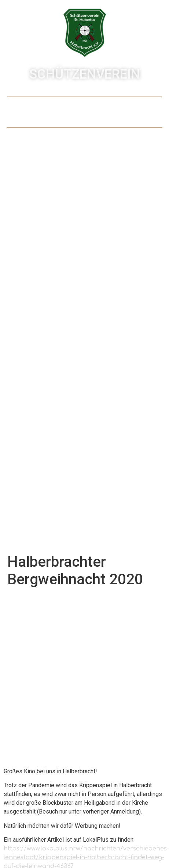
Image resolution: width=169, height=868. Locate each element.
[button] (84, 112)
